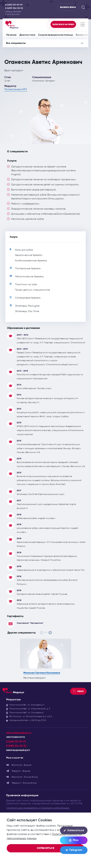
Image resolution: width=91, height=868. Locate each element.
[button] (50, 633)
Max (74, 840)
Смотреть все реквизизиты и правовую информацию (38, 808)
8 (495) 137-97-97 (14, 5)
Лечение (11, 35)
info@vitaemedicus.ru (19, 733)
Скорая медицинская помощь (56, 35)
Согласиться (45, 848)
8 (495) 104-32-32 (14, 8)
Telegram (74, 850)
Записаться (74, 830)
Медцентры (13, 700)
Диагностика (27, 35)
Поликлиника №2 (16, 90)
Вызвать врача (68, 7)
